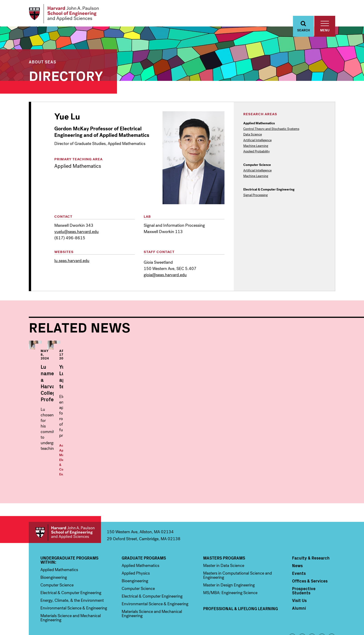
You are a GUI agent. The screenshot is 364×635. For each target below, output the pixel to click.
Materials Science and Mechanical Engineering (71, 591)
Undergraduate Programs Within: (69, 533)
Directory (66, 75)
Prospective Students (304, 564)
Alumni (299, 581)
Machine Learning (256, 146)
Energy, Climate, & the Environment (72, 574)
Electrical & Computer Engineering (71, 566)
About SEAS (42, 62)
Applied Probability (257, 152)
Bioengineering (54, 551)
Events (299, 546)
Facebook (292, 610)
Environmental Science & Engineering (74, 581)
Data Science (253, 135)
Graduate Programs (144, 531)
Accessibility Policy (296, 624)
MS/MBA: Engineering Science (230, 566)
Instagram (312, 610)
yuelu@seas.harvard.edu (76, 232)
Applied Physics (136, 546)
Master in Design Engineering (229, 558)
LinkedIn (332, 610)
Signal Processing (255, 196)
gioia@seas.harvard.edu (165, 276)
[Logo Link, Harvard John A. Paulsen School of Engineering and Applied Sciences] (64, 14)
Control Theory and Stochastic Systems (271, 130)
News (297, 539)
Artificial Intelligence (257, 141)
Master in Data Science (224, 539)
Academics (153, 443)
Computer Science (57, 558)
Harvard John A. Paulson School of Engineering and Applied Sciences (65, 506)
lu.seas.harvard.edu (72, 261)
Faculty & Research (311, 531)
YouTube (322, 610)
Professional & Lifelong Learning (240, 582)
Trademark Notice (268, 624)
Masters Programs (224, 531)
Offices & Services (310, 554)
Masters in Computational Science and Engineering (237, 549)
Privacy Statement (324, 624)
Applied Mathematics (179, 443)
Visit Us (299, 574)
